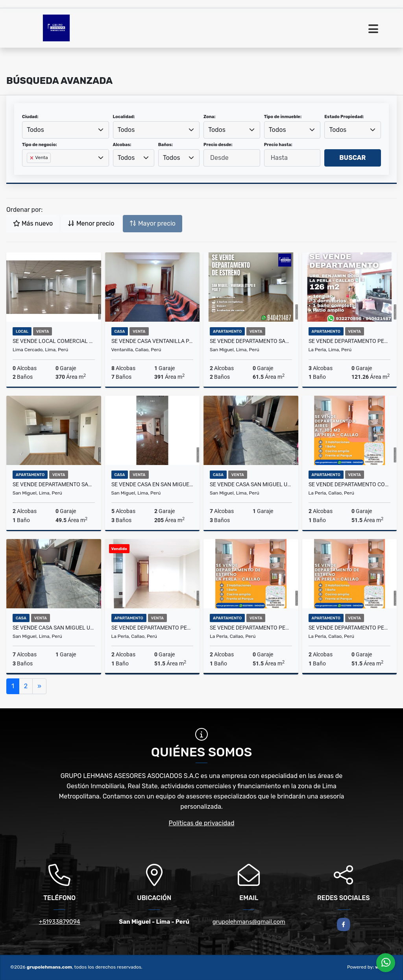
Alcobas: (122, 145)
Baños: (165, 145)
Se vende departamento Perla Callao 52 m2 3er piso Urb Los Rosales (251, 628)
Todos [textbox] (35, 130)
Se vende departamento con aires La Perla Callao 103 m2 (350, 484)
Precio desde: (218, 145)
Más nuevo (33, 223)
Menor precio (91, 223)
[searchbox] (29, 170)
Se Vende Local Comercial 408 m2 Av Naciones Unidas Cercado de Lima (54, 341)
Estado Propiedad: (344, 117)
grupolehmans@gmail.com (249, 922)
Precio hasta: (278, 145)
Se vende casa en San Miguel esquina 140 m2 (153, 484)
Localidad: (124, 117)
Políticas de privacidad (202, 823)
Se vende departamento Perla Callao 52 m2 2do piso (153, 628)
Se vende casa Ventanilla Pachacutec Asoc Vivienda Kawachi (153, 341)
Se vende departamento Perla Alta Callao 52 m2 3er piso (350, 628)
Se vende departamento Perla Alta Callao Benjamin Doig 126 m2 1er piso (350, 341)
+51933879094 (60, 922)
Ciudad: (30, 117)
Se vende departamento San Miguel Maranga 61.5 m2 (251, 341)
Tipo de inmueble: (283, 117)
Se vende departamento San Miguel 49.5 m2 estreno (54, 484)
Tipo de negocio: (40, 145)
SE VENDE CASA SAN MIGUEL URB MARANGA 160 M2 (251, 484)
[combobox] (66, 130)
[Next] (39, 686)
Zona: (210, 117)
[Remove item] (32, 158)
